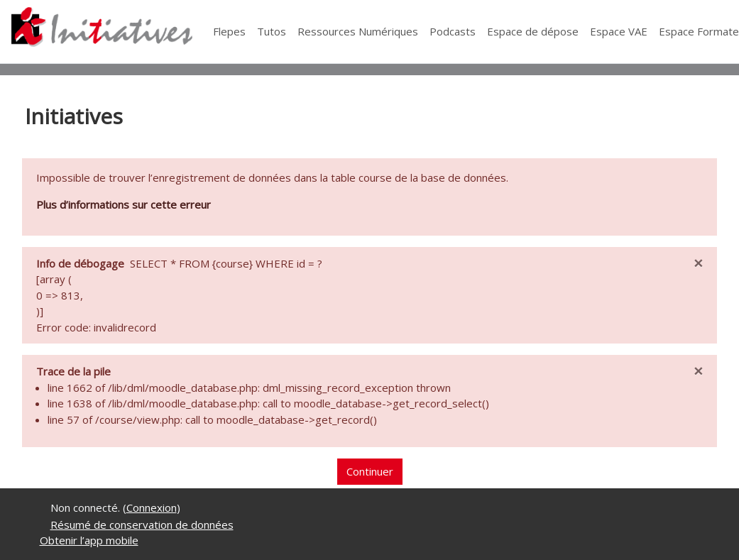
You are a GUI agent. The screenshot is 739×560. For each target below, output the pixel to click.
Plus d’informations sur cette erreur (124, 204)
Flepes (229, 31)
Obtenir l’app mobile (89, 540)
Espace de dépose (533, 31)
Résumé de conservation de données (142, 525)
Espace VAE (619, 31)
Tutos (272, 31)
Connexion (152, 507)
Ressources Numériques (358, 31)
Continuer (370, 471)
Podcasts (453, 31)
